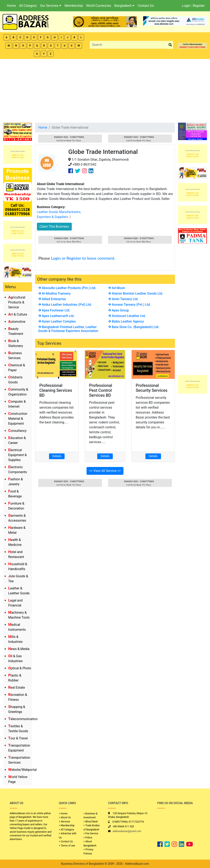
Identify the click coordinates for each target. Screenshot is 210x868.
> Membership (67, 825)
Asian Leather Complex (57, 321)
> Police (88, 838)
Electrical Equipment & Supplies (17, 455)
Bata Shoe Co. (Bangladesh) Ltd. (134, 327)
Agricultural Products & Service (17, 302)
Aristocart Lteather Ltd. (127, 316)
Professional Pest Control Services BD (101, 390)
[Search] (129, 45)
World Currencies (99, 6)
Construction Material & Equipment (18, 419)
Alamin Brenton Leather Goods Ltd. (136, 293)
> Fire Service (91, 833)
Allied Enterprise (52, 299)
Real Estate (17, 688)
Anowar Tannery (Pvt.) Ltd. (129, 305)
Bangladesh (124, 6)
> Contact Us (66, 841)
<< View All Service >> (105, 471)
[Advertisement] (105, 90)
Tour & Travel (18, 738)
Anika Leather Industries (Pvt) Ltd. (65, 305)
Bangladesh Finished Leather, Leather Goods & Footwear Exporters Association (68, 329)
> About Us (65, 817)
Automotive (17, 322)
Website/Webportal (22, 770)
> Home (63, 814)
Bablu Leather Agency (126, 321)
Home (11, 6)
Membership (74, 6)
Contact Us (146, 6)
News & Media (19, 649)
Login (186, 6)
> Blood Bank (91, 822)
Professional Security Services (152, 388)
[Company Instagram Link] (84, 171)
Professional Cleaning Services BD (56, 390)
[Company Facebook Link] (71, 171)
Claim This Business (54, 227)
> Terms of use (67, 846)
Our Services (51, 6)
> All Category (66, 830)
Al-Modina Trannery (54, 293)
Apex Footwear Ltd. (54, 310)
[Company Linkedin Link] (91, 171)
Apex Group (118, 310)
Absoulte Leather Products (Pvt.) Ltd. (67, 288)
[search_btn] (170, 45)
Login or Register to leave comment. (83, 258)
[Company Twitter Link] (78, 171)
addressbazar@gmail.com (127, 831)
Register (199, 6)
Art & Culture (18, 314)
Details (57, 456)
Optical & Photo (20, 668)
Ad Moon (117, 288)
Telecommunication (23, 719)
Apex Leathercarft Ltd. (56, 316)
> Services (64, 822)
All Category (28, 6)
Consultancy (17, 431)
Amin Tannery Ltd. (123, 299)
